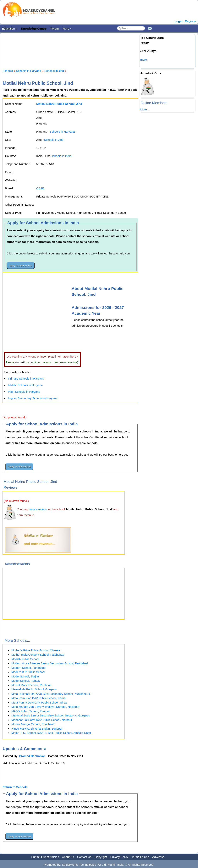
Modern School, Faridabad (28, 668)
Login (179, 21)
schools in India (61, 156)
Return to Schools (15, 787)
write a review (38, 509)
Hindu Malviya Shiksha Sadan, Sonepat (37, 729)
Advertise (158, 857)
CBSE (40, 188)
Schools (8, 71)
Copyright (101, 857)
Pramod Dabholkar (32, 756)
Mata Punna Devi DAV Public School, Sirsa (39, 702)
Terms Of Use (140, 857)
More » (67, 28)
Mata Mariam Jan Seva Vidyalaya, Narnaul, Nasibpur (45, 707)
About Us (68, 857)
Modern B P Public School (28, 672)
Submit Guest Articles (45, 857)
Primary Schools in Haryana (26, 378)
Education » (10, 28)
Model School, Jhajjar (25, 676)
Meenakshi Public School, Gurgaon (34, 689)
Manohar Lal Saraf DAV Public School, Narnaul (42, 720)
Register (191, 21)
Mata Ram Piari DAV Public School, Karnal (39, 698)
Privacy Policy (119, 857)
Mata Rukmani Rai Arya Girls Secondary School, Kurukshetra (51, 694)
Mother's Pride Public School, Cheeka (36, 650)
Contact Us (84, 857)
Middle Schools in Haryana (25, 385)
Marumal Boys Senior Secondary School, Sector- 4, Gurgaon (50, 715)
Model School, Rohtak (26, 681)
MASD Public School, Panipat (30, 711)
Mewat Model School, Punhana (31, 685)
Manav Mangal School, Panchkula (33, 724)
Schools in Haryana (29, 71)
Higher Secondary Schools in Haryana (33, 398)
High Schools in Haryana (24, 392)
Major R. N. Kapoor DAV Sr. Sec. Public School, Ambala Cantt (51, 733)
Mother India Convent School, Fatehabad (38, 655)
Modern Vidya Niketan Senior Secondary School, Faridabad (50, 663)
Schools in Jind (54, 71)
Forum (55, 28)
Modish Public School (25, 659)
